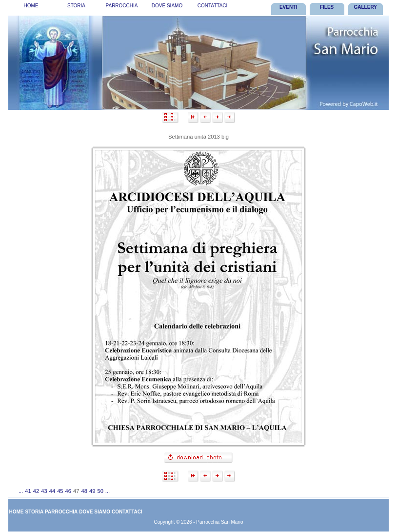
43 (44, 491)
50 (100, 491)
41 (28, 491)
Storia (76, 6)
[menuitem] (31, 7)
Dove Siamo (167, 6)
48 (84, 491)
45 (60, 491)
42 (36, 491)
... (21, 491)
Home (31, 6)
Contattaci (213, 6)
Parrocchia (122, 6)
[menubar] (122, 7)
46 (68, 491)
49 (92, 491)
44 (52, 491)
